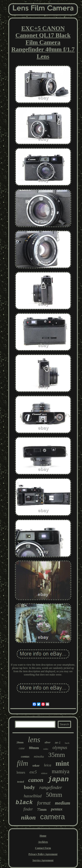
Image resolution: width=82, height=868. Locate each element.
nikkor (44, 773)
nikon (28, 817)
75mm (42, 809)
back (67, 743)
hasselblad (33, 796)
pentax (57, 809)
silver (48, 742)
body (29, 787)
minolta (39, 756)
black (24, 803)
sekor (36, 766)
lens (34, 740)
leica (48, 765)
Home (43, 836)
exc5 (33, 772)
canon (36, 780)
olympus (60, 747)
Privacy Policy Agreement (43, 854)
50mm (54, 795)
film (22, 763)
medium (63, 803)
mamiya (61, 771)
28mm (20, 742)
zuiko (46, 749)
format (44, 803)
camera (52, 817)
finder (28, 809)
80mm (34, 748)
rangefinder (51, 787)
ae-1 (58, 743)
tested (21, 782)
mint (62, 763)
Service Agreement (43, 860)
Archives (43, 842)
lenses (21, 772)
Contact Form (43, 848)
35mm (57, 755)
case (22, 748)
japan (58, 779)
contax (25, 757)
